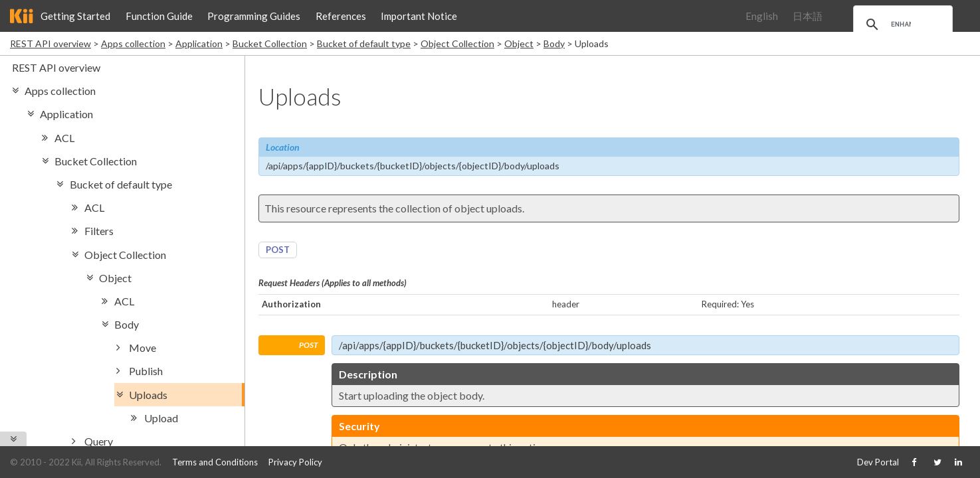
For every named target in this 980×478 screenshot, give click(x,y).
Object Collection (457, 43)
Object (519, 43)
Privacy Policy (295, 462)
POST (278, 250)
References (341, 16)
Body (554, 43)
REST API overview (50, 43)
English (762, 16)
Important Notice (419, 16)
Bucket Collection (270, 43)
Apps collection (133, 43)
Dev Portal (878, 462)
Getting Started (75, 16)
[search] (901, 25)
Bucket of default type (364, 43)
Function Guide (159, 16)
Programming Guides (254, 16)
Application (199, 43)
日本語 (808, 16)
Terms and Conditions (215, 462)
